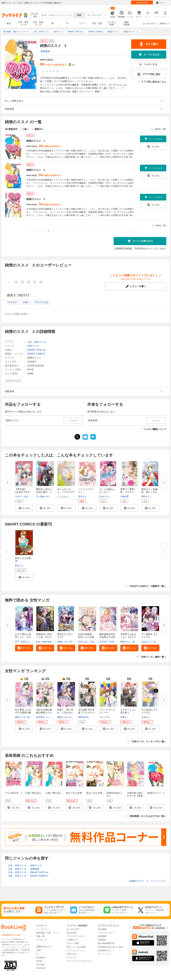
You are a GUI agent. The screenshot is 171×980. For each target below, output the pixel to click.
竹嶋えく (125, 717)
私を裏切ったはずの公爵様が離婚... (23, 713)
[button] (24, 508)
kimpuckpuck (48, 642)
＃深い (26, 302)
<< (32, 231)
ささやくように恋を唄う (128, 711)
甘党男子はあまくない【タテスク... (128, 637)
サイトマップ (104, 954)
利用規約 (102, 940)
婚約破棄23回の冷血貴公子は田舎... (107, 637)
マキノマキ (105, 717)
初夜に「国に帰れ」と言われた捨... (65, 713)
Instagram (41, 958)
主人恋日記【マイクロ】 (149, 711)
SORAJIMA (75, 642)
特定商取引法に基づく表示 (110, 947)
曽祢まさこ (147, 496)
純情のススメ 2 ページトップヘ (147, 881)
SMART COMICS (36, 354)
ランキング (42, 940)
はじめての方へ (150, 24)
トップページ (43, 929)
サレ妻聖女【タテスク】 (149, 636)
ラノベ (82, 23)
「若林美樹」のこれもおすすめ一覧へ (147, 816)
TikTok (39, 961)
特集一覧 (41, 936)
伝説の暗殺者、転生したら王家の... (86, 637)
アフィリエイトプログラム (79, 961)
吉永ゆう (146, 717)
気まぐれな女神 (74, 793)
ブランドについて (106, 933)
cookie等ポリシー (106, 951)
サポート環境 (73, 943)
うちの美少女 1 (14, 793)
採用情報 (102, 936)
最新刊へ (39, 129)
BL (53, 23)
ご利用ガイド (164, 24)
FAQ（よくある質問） (77, 947)
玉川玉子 (103, 642)
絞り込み (35, 15)
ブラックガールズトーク (107, 711)
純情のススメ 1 (36, 141)
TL (68, 23)
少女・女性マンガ (38, 23)
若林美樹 (45, 51)
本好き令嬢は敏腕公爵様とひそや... (44, 713)
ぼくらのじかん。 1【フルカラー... (66, 492)
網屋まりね (62, 717)
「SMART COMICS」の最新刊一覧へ (147, 586)
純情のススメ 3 (36, 199)
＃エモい (13, 302)
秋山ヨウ (158, 642)
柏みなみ (31, 717)
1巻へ (26, 129)
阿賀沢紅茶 (83, 717)
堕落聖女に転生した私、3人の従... (44, 637)
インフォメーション (76, 951)
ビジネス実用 (112, 23)
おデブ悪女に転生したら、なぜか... (23, 637)
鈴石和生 (40, 717)
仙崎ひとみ (62, 642)
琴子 (17, 642)
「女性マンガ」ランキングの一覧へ (148, 741)
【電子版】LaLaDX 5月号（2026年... (22, 492)
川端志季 (125, 496)
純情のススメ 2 (36, 170)
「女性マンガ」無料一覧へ (153, 657)
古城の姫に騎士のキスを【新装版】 (135, 796)
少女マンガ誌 (21, 496)
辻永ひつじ (105, 496)
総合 (9, 23)
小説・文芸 (97, 23)
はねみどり (147, 642)
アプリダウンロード (76, 936)
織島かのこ (126, 642)
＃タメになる (42, 302)
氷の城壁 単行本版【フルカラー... (87, 711)
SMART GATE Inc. (37, 350)
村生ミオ (19, 566)
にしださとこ (63, 496)
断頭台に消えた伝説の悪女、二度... (44, 492)
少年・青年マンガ (23, 23)
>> (139, 231)
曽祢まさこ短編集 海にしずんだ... (149, 492)
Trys (92, 642)
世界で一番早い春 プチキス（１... (128, 492)
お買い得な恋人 (33, 793)
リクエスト (72, 958)
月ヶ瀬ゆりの (42, 496)
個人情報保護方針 (106, 943)
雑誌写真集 (126, 23)
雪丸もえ (82, 496)
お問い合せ (72, 954)
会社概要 (102, 929)
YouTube (40, 965)
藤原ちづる (20, 717)
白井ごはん (83, 642)
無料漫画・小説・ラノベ (48, 933)
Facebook (41, 968)
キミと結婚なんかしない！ (107, 491)
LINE (39, 950)
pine (38, 642)
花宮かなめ (26, 642)
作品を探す (72, 933)
